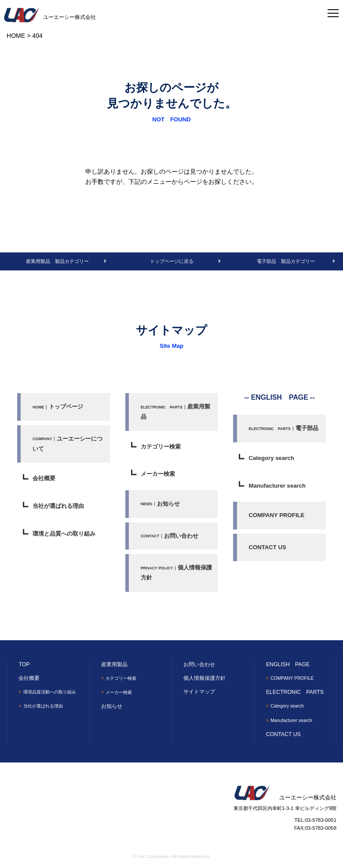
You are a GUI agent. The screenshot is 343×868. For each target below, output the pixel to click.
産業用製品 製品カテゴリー (57, 261)
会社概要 (44, 478)
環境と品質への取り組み (64, 534)
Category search (271, 458)
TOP (24, 664)
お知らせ (160, 504)
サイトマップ (199, 692)
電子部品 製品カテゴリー (286, 261)
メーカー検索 (158, 474)
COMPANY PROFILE (276, 515)
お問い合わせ (170, 536)
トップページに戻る (172, 261)
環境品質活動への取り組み (52, 692)
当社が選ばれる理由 (58, 506)
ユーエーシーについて (68, 444)
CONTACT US (267, 547)
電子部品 (283, 428)
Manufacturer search (277, 486)
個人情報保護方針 (177, 573)
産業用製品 (175, 412)
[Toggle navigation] (333, 11)
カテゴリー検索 (161, 447)
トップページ (58, 407)
